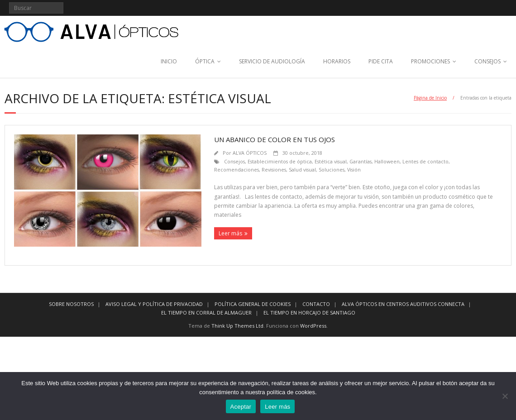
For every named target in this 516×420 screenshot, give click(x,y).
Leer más (230, 233)
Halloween (387, 161)
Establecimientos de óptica (280, 161)
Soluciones (332, 169)
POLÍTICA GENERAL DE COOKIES (253, 304)
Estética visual (331, 161)
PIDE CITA (381, 61)
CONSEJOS (487, 61)
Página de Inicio (430, 98)
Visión (354, 169)
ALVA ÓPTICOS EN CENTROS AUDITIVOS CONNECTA (403, 304)
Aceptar (241, 407)
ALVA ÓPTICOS (250, 153)
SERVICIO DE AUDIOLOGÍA (272, 61)
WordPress (313, 326)
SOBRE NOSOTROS (71, 304)
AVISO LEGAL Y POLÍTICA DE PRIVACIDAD (154, 304)
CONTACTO (316, 304)
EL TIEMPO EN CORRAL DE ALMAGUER (206, 313)
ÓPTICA (205, 61)
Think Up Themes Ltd (237, 326)
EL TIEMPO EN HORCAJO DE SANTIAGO (309, 313)
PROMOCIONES (430, 61)
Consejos (234, 161)
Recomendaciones (236, 169)
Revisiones (274, 169)
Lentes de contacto (425, 161)
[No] (505, 396)
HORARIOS (337, 61)
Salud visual (302, 169)
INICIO (169, 61)
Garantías (361, 161)
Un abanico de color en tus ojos (275, 139)
